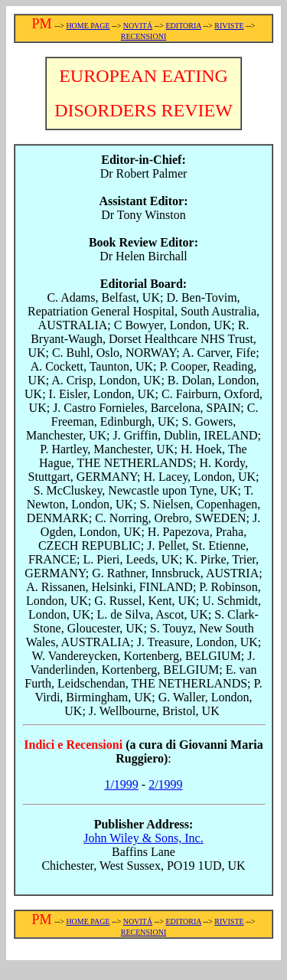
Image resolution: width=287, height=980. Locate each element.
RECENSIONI (143, 36)
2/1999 (165, 784)
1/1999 (121, 784)
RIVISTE (229, 26)
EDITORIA (183, 26)
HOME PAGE (88, 26)
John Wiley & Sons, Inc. (143, 838)
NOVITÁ (138, 26)
